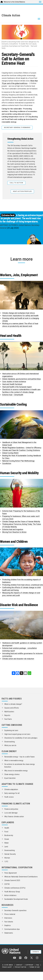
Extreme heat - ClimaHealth (13, 395)
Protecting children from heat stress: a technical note (23, 585)
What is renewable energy (14, 760)
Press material (10, 914)
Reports (7, 715)
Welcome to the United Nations (14, 2)
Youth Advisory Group (12, 892)
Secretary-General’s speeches (15, 910)
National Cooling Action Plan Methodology (18, 461)
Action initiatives (10, 895)
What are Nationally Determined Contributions (21, 877)
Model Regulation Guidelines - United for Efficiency (22, 448)
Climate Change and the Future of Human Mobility (21, 522)
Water (6, 843)
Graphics (7, 925)
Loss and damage (11, 813)
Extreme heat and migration (13, 529)
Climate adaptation (11, 789)
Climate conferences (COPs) (15, 888)
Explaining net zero (11, 730)
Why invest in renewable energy (16, 771)
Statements (9, 933)
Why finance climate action (14, 817)
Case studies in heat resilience (14, 382)
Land (6, 847)
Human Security (10, 854)
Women (7, 858)
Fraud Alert (7, 967)
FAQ (38, 965)
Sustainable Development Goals (16, 899)
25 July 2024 (13, 228)
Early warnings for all (12, 793)
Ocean (7, 839)
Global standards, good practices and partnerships (22, 379)
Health (7, 828)
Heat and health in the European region (17, 387)
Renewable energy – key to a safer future (19, 757)
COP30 (7, 884)
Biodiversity (9, 835)
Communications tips (12, 929)
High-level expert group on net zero (17, 734)
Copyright (29, 965)
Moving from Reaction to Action (14, 532)
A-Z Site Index (8, 965)
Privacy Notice (21, 967)
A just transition (10, 778)
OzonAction (7, 464)
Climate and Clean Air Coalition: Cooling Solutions (21, 450)
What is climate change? (13, 704)
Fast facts (8, 719)
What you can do (10, 745)
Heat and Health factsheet (12, 384)
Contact (19, 965)
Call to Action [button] (16, 183)
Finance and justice (11, 809)
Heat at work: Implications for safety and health (20, 316)
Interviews (8, 918)
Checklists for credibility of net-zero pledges (21, 738)
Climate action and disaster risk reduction (18, 659)
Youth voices (9, 797)
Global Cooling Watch (10, 453)
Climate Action (11, 15)
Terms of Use (34, 967)
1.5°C (6, 862)
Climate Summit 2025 (12, 880)
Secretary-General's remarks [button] (17, 128)
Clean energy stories (12, 774)
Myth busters (9, 712)
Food (6, 832)
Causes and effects (12, 708)
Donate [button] (36, 952)
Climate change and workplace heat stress (19, 313)
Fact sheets (9, 922)
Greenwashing (10, 742)
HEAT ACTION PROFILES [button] (22, 191)
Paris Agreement (11, 873)
